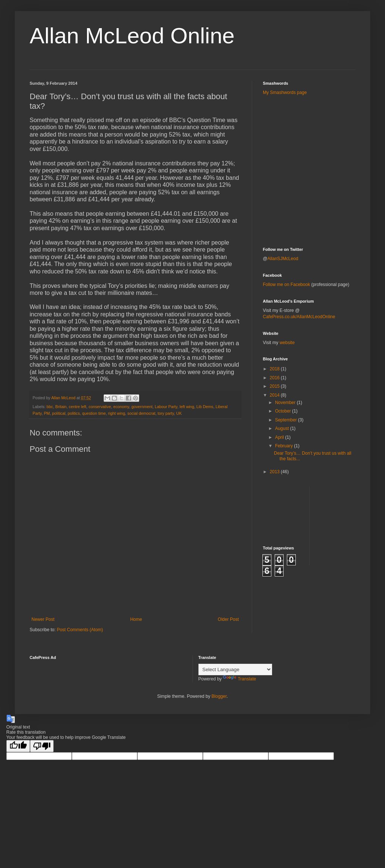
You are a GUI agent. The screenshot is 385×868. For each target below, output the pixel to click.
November (286, 403)
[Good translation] (18, 746)
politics (74, 413)
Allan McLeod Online (132, 36)
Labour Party (166, 407)
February (284, 446)
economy (121, 407)
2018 (275, 369)
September (287, 420)
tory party (166, 413)
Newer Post (43, 619)
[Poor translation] (42, 746)
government (142, 407)
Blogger (219, 696)
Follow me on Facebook (286, 285)
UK (179, 413)
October (284, 411)
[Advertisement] (306, 118)
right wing (117, 413)
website (287, 343)
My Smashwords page (285, 92)
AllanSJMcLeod (283, 259)
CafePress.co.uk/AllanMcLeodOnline (299, 317)
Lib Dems (205, 407)
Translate (240, 679)
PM (47, 413)
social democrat (141, 413)
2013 (275, 472)
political (59, 413)
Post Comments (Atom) (80, 630)
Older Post (228, 619)
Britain (61, 407)
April (280, 437)
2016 (275, 378)
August (283, 428)
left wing (187, 407)
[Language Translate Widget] (235, 669)
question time (94, 413)
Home (136, 619)
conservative (100, 407)
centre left (78, 407)
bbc (50, 407)
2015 (275, 386)
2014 (275, 395)
